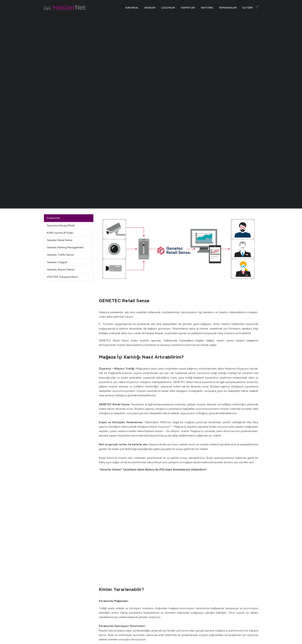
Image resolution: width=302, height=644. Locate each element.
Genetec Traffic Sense (60, 255)
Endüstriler (53, 218)
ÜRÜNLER (150, 8)
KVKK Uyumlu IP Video (60, 233)
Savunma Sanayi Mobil (61, 226)
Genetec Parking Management (65, 247)
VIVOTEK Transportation (62, 277)
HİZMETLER (188, 8)
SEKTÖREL (207, 8)
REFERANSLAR (228, 8)
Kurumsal (132, 8)
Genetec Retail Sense (60, 240)
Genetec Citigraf (57, 262)
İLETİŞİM (248, 8)
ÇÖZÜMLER (168, 8)
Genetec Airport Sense (61, 270)
